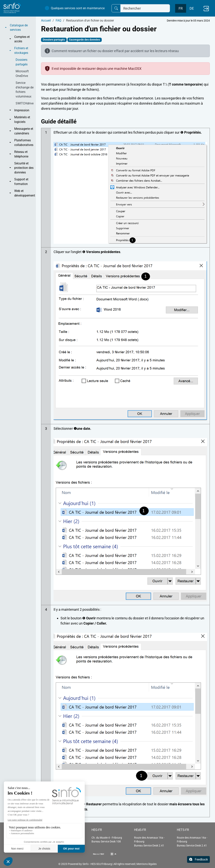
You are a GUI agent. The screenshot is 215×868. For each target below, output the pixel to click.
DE (192, 8)
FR (181, 8)
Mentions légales (147, 864)
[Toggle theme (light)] (113, 854)
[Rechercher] (145, 8)
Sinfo (86, 864)
